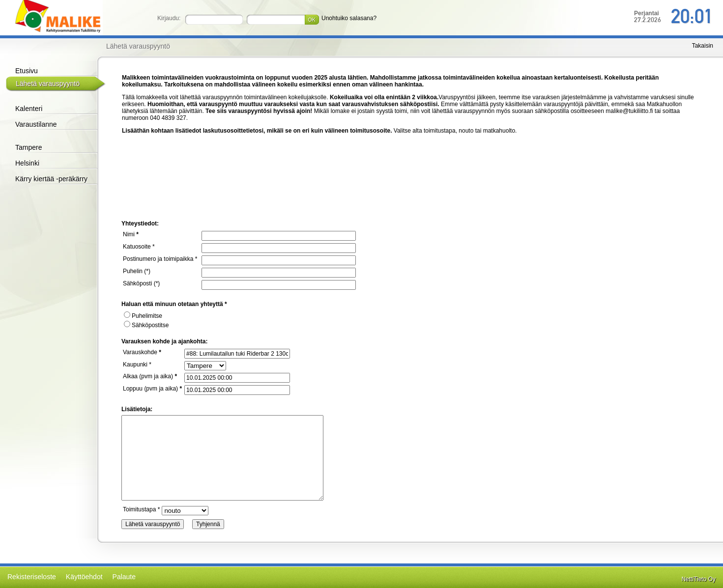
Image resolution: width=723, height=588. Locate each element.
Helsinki (27, 163)
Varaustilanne (36, 124)
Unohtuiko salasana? (349, 18)
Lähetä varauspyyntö (48, 84)
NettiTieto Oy (698, 579)
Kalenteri (29, 109)
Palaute (124, 577)
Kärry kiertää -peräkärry (51, 179)
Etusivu (27, 71)
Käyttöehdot (84, 577)
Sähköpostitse (146, 325)
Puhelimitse (143, 316)
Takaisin (703, 46)
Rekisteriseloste (32, 577)
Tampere (29, 147)
